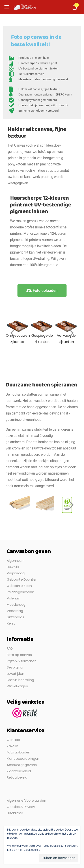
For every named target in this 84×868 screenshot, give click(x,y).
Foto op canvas (19, 655)
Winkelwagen (17, 686)
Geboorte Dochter (22, 579)
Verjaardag (16, 573)
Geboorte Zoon (19, 586)
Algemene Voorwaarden (26, 800)
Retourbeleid (17, 777)
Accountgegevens (22, 765)
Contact (14, 740)
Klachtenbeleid (19, 771)
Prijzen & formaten (22, 661)
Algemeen (15, 561)
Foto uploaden (18, 752)
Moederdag (16, 604)
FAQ (10, 648)
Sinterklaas (15, 617)
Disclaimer (15, 813)
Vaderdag (15, 611)
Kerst (11, 623)
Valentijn (14, 598)
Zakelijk (12, 746)
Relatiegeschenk (20, 592)
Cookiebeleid (32, 850)
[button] (12, 333)
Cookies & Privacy (21, 807)
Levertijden (15, 674)
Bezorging (15, 667)
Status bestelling (20, 680)
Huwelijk (13, 567)
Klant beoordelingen (23, 758)
